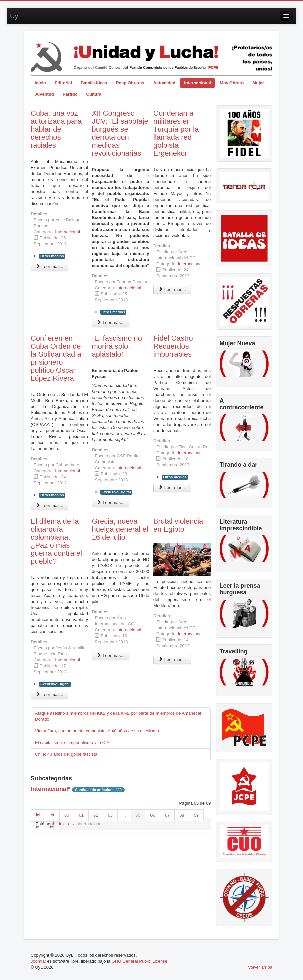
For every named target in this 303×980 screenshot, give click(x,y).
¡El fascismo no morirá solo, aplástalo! (117, 346)
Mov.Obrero (232, 83)
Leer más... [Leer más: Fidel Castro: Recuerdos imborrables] (172, 487)
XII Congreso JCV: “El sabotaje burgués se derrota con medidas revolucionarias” (120, 133)
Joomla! (38, 961)
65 (138, 815)
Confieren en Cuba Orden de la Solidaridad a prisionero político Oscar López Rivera (56, 358)
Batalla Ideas (94, 83)
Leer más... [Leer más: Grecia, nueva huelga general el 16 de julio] (111, 655)
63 (110, 815)
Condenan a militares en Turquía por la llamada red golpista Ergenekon (176, 133)
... (124, 815)
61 (81, 815)
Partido (70, 94)
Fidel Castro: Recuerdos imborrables (174, 346)
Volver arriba (260, 967)
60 (67, 815)
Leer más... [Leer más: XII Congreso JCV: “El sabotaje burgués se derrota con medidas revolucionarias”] (111, 322)
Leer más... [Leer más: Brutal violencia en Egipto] (172, 659)
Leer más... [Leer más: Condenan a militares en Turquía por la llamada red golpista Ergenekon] (172, 289)
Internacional (197, 83)
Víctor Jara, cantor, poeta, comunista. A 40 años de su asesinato (97, 731)
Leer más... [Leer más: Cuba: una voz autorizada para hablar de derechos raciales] (50, 266)
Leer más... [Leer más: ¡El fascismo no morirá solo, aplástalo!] (111, 502)
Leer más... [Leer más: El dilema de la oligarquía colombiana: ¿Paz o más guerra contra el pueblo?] (50, 694)
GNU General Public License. (140, 961)
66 (153, 815)
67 (167, 815)
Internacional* (51, 789)
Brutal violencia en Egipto (178, 525)
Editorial (63, 83)
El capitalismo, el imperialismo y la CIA (72, 742)
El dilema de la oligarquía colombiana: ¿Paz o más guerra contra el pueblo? (56, 541)
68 (182, 815)
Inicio (40, 83)
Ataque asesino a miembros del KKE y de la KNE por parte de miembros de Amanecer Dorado (118, 716)
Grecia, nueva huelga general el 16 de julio (120, 529)
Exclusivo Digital (116, 492)
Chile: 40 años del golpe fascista (66, 754)
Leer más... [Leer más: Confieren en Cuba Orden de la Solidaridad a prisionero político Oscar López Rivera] (50, 505)
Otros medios (52, 256)
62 (96, 815)
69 (196, 815)
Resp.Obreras (130, 83)
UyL (16, 16)
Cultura (94, 94)
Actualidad (164, 83)
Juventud (44, 94)
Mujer (258, 83)
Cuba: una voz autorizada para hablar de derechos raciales (56, 129)
